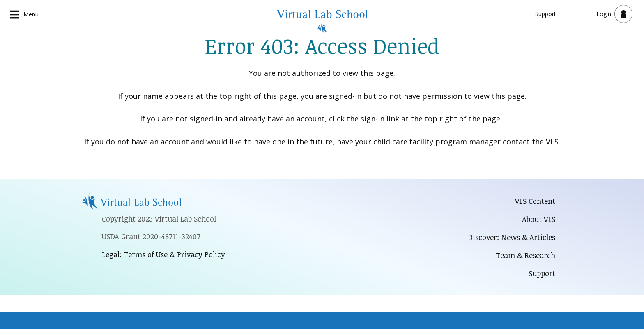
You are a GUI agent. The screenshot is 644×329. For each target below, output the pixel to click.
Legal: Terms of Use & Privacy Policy (163, 254)
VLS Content (535, 201)
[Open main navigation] (25, 14)
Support (546, 14)
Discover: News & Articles (512, 237)
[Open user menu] (614, 14)
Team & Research (526, 255)
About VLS (539, 219)
